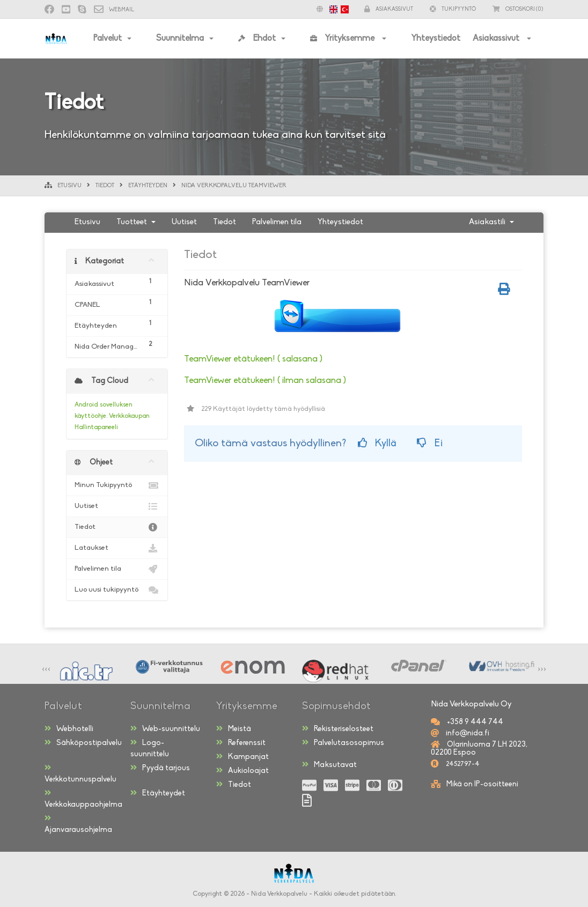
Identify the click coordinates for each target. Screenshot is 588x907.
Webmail (114, 10)
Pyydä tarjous (160, 768)
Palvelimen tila (277, 222)
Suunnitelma (180, 39)
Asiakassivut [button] (389, 9)
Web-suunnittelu (165, 729)
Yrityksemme (343, 39)
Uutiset (184, 222)
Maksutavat (329, 765)
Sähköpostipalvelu (83, 743)
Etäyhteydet (158, 793)
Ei (430, 443)
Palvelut (108, 39)
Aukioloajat (242, 771)
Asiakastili (491, 222)
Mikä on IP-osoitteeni (482, 784)
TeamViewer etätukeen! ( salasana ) (253, 359)
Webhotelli (69, 729)
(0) (518, 9)
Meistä (234, 729)
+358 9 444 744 (474, 722)
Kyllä (377, 443)
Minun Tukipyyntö (117, 485)
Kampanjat (242, 757)
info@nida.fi (467, 733)
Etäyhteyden (148, 186)
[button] (330, 9)
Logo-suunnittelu (150, 749)
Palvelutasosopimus (343, 743)
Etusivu (69, 186)
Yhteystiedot (436, 39)
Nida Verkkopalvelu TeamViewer (234, 186)
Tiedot (105, 186)
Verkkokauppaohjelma (83, 799)
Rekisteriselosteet (338, 729)
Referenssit (241, 743)
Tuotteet (136, 222)
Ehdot (257, 39)
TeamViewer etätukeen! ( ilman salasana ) (265, 381)
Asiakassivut (497, 39)
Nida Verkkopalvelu (279, 894)
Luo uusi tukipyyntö (117, 590)
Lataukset (117, 548)
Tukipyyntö (453, 9)
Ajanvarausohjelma (78, 824)
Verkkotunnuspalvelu (80, 774)
